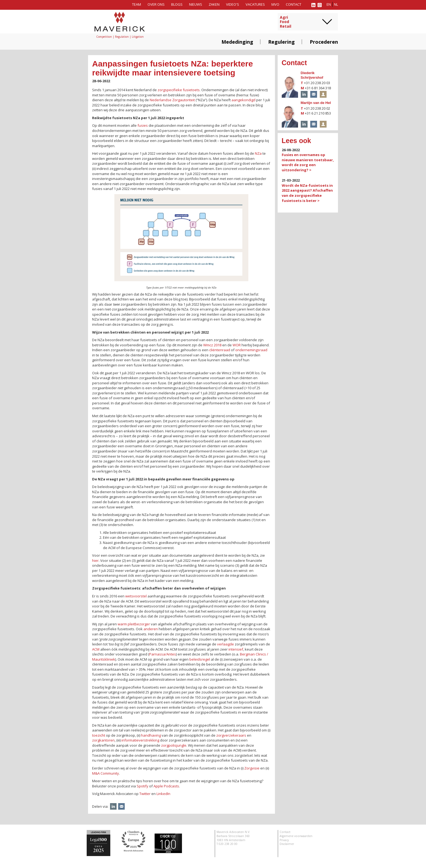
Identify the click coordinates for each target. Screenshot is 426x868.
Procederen (324, 42)
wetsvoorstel (136, 596)
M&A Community (106, 773)
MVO (275, 4)
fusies (143, 125)
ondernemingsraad (251, 350)
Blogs (177, 4)
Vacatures (255, 4)
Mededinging (237, 42)
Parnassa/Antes (163, 654)
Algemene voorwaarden (296, 836)
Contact (294, 4)
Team (137, 4)
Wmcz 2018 (212, 345)
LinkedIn (163, 794)
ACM (96, 649)
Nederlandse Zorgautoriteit (172, 100)
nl (336, 4)
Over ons (156, 4)
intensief (236, 649)
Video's (233, 4)
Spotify (142, 786)
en (329, 4)
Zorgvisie (252, 768)
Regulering (281, 42)
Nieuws (196, 4)
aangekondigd (243, 100)
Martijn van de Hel (316, 103)
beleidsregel (200, 659)
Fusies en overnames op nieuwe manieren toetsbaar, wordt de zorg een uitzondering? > (308, 162)
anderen (151, 629)
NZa (258, 153)
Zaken (214, 4)
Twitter (145, 794)
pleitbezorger (139, 624)
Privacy (284, 840)
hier (95, 560)
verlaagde (225, 644)
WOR (237, 345)
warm (122, 624)
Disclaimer (287, 844)
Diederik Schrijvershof (312, 75)
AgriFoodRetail (286, 22)
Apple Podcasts (166, 786)
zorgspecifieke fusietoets (179, 90)
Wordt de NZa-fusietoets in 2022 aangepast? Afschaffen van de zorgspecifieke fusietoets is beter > (307, 193)
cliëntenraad (220, 350)
